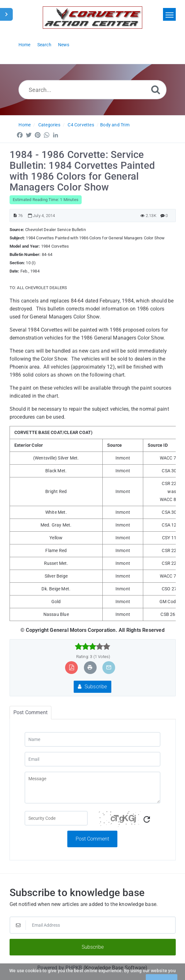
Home (25, 125)
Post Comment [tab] (30, 712)
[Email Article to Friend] (109, 667)
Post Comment (92, 839)
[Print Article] (90, 667)
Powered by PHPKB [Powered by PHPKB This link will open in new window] (60, 968)
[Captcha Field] (56, 818)
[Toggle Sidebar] (6, 14)
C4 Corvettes (81, 125)
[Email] (92, 759)
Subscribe (92, 687)
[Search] (156, 90)
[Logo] (93, 18)
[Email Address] (93, 925)
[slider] (93, 647)
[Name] (92, 739)
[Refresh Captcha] (147, 820)
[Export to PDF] (72, 667)
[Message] (92, 788)
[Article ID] (15, 216)
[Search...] (93, 90)
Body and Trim (115, 125)
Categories (49, 125)
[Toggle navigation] (169, 14)
